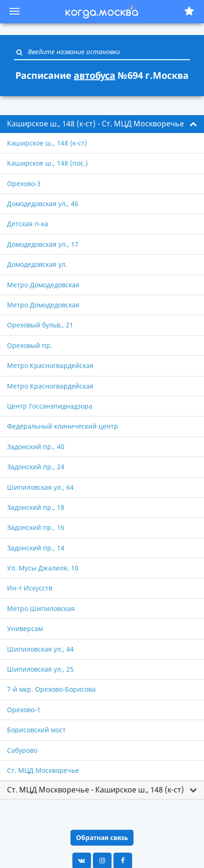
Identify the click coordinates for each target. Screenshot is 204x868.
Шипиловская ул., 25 (40, 669)
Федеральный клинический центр (63, 426)
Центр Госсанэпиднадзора (50, 406)
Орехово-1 (24, 710)
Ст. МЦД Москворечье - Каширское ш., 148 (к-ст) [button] (95, 790)
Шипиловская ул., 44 (40, 649)
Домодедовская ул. (37, 264)
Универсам (25, 628)
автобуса (95, 75)
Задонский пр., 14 (36, 548)
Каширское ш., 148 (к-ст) (47, 143)
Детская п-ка (28, 224)
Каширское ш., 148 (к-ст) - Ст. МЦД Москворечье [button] (95, 124)
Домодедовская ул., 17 (43, 244)
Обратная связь (102, 837)
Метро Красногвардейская (50, 365)
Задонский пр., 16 (36, 527)
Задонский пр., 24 (36, 467)
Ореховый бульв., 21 (40, 325)
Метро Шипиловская (41, 608)
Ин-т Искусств (30, 588)
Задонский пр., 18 (36, 507)
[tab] (102, 124)
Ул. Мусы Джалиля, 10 (43, 568)
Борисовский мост (36, 730)
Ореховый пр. (30, 345)
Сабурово (22, 750)
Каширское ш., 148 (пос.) (47, 163)
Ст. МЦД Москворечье (43, 770)
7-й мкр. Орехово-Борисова (51, 689)
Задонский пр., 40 (36, 447)
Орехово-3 (24, 184)
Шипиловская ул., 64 (40, 487)
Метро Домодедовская (43, 285)
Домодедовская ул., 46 (43, 204)
